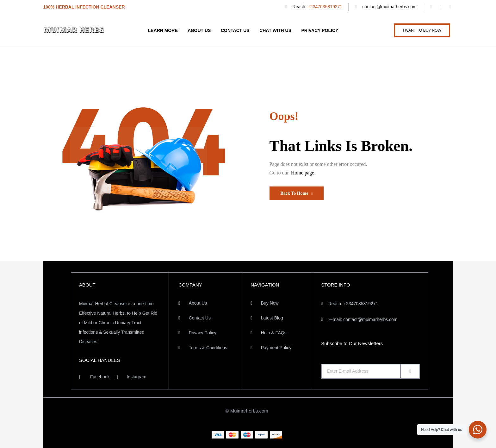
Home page (303, 173)
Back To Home (297, 193)
